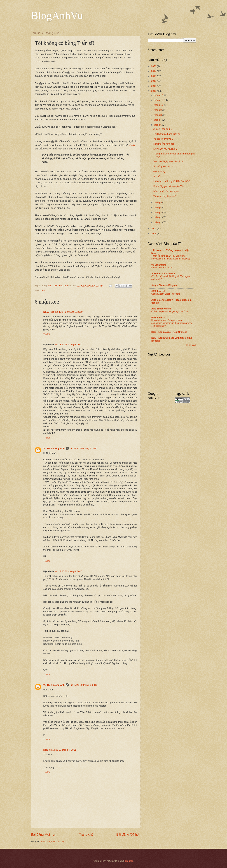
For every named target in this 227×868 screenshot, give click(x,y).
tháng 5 (158, 202)
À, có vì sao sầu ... (163, 129)
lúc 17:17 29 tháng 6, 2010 (69, 312)
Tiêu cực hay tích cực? (165, 196)
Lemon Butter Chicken (162, 268)
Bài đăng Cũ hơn (128, 834)
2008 (154, 234)
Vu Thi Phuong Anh (54, 448)
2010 (154, 91)
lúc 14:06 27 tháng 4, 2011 (62, 750)
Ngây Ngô (49, 312)
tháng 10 (159, 105)
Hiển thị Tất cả (191, 345)
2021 (154, 66)
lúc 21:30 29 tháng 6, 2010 (84, 448)
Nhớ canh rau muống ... (165, 149)
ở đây (132, 145)
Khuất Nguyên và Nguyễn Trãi (169, 186)
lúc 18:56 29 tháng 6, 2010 (69, 344)
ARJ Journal (158, 291)
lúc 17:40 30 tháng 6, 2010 (84, 685)
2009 (154, 229)
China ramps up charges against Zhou (170, 311)
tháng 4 (158, 207)
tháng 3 (158, 212)
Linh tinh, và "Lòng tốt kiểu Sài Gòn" (172, 181)
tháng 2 (158, 217)
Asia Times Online (161, 309)
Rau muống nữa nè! (164, 144)
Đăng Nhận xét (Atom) (52, 842)
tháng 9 (158, 110)
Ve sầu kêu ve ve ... (163, 139)
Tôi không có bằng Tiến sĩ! (167, 134)
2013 (154, 76)
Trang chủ (86, 834)
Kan (46, 750)
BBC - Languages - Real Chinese (169, 332)
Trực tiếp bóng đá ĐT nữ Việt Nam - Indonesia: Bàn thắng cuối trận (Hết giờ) (171, 257)
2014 (154, 71)
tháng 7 (158, 120)
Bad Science (158, 317)
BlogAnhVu (57, 15)
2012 (154, 81)
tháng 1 (158, 222)
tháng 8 (158, 115)
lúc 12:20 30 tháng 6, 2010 (69, 571)
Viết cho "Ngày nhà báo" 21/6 (169, 161)
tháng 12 (159, 95)
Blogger (129, 861)
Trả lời (47, 334)
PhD (44, 290)
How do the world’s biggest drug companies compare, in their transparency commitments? (172, 323)
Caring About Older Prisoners (166, 294)
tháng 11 (159, 100)
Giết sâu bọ (159, 171)
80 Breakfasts (159, 265)
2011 (154, 86)
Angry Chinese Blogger (164, 285)
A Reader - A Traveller (163, 274)
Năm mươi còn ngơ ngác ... (167, 191)
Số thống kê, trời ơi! (163, 166)
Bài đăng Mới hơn (44, 834)
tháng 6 (158, 125)
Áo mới (157, 176)
